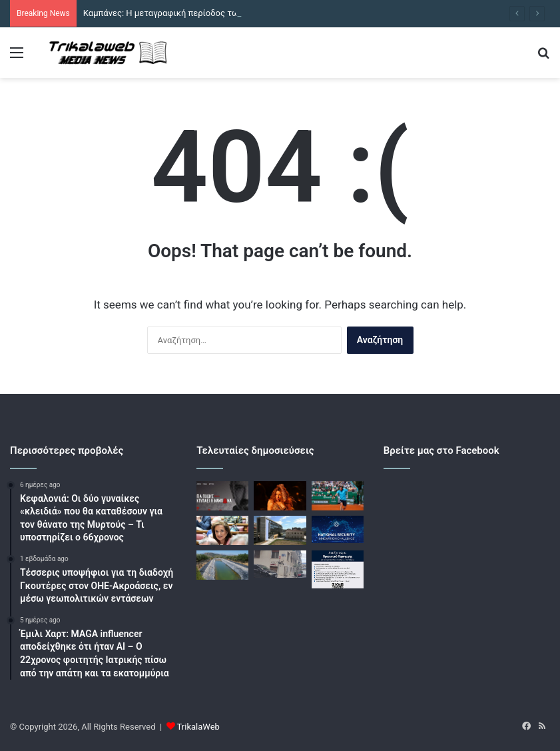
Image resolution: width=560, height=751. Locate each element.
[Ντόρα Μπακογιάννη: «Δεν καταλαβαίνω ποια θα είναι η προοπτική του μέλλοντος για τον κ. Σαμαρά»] (222, 530)
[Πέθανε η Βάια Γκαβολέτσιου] (338, 569)
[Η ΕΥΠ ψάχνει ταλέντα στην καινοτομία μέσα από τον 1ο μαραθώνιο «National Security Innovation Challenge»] (338, 529)
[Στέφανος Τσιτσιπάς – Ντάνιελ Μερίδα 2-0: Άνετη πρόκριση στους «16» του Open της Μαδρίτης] (338, 496)
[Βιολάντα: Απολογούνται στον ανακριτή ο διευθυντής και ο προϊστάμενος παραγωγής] (280, 530)
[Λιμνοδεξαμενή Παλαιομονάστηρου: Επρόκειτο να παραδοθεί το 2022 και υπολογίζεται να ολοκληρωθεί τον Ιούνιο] (222, 565)
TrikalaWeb (198, 727)
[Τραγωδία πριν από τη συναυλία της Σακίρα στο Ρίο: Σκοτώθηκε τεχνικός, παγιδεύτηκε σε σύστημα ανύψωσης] (280, 496)
